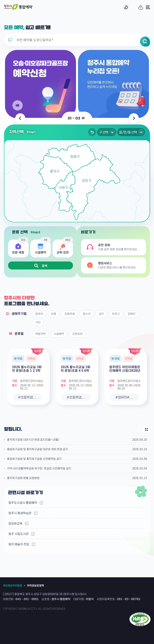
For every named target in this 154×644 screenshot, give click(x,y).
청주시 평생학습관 (23, 513)
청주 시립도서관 (22, 534)
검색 (41, 266)
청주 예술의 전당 (22, 544)
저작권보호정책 (35, 585)
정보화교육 (19, 523)
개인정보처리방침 (13, 585)
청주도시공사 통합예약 (26, 503)
